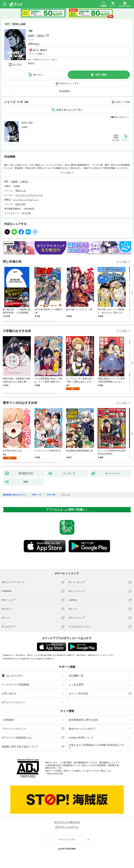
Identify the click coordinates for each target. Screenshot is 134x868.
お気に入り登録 (122, 102)
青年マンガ (21, 191)
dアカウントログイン (13, 702)
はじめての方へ (13, 676)
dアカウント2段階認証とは (17, 738)
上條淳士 (41, 36)
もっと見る (122, 262)
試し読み (17, 65)
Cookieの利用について (81, 738)
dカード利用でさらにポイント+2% (42, 60)
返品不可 (31, 63)
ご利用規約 (8, 720)
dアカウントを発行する (67, 822)
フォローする (47, 35)
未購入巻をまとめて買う (70, 110)
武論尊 (31, 36)
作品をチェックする (69, 83)
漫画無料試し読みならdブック (15, 495)
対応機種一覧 (76, 676)
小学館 (17, 186)
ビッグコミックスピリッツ (26, 200)
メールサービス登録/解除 (16, 685)
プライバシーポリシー (14, 729)
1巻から (114, 117)
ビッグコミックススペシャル (29, 195)
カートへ (38, 75)
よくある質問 (76, 685)
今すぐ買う (101, 75)
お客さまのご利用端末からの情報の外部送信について (97, 747)
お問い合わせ (9, 693)
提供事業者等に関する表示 (83, 720)
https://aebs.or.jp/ (55, 774)
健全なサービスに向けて (82, 729)
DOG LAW (27, 123)
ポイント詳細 (36, 54)
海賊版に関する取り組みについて (20, 747)
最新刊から (125, 117)
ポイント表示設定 (79, 693)
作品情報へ (65, 91)
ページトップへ (67, 839)
